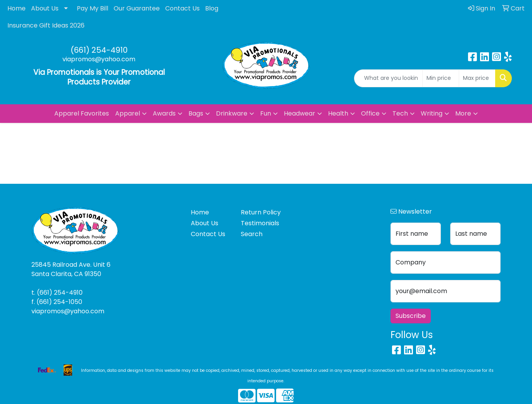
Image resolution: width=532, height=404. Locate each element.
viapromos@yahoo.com (99, 59)
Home (16, 8)
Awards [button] (164, 113)
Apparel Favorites (82, 113)
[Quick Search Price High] (477, 78)
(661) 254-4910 (99, 50)
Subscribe (411, 316)
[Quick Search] (388, 78)
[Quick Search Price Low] (441, 78)
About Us (45, 8)
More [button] (463, 113)
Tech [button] (400, 113)
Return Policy (261, 212)
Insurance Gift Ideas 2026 (46, 25)
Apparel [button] (128, 113)
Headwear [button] (300, 113)
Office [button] (370, 113)
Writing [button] (432, 113)
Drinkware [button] (232, 113)
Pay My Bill (92, 8)
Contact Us (182, 8)
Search (252, 234)
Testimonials (260, 223)
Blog (212, 8)
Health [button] (338, 113)
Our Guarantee (137, 8)
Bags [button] (196, 113)
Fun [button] (266, 113)
